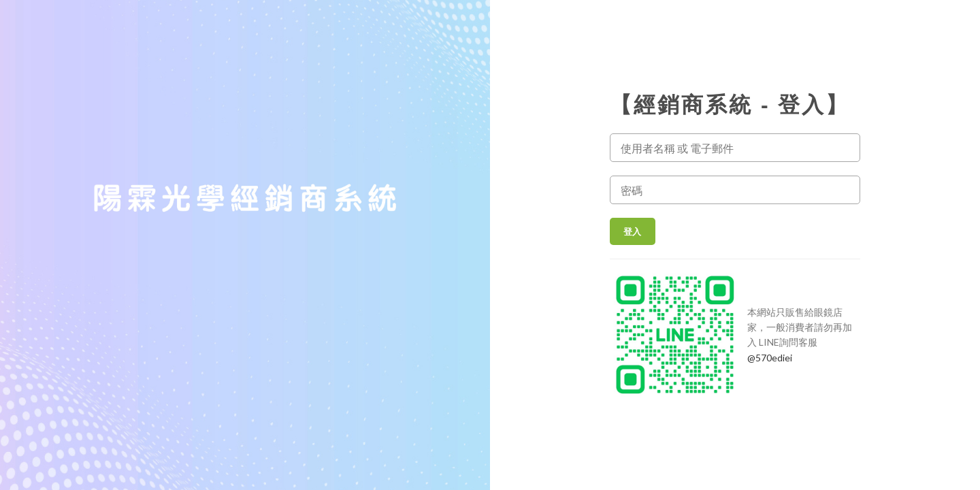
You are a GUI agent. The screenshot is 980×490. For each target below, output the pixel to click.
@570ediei (770, 358)
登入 (633, 231)
